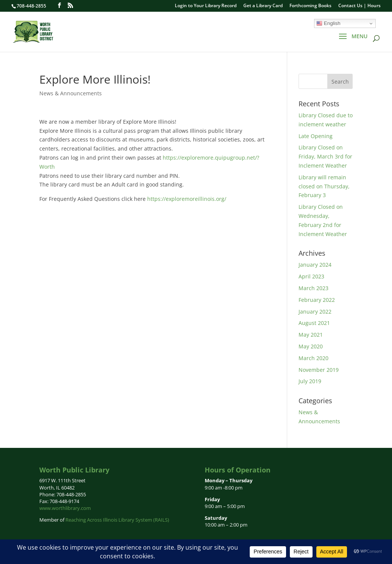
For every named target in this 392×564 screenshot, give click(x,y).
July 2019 (310, 381)
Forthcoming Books (310, 6)
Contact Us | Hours (359, 6)
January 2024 (315, 265)
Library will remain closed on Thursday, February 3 (324, 186)
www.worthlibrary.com (65, 508)
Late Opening (316, 136)
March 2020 (313, 358)
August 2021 (314, 323)
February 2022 (317, 300)
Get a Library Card (263, 6)
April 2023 (311, 276)
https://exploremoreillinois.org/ (187, 199)
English (328, 23)
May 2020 (311, 346)
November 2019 (319, 370)
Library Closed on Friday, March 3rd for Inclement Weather (325, 156)
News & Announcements (71, 93)
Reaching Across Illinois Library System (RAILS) (117, 520)
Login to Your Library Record (206, 6)
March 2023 (313, 288)
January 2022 (315, 312)
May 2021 (311, 335)
